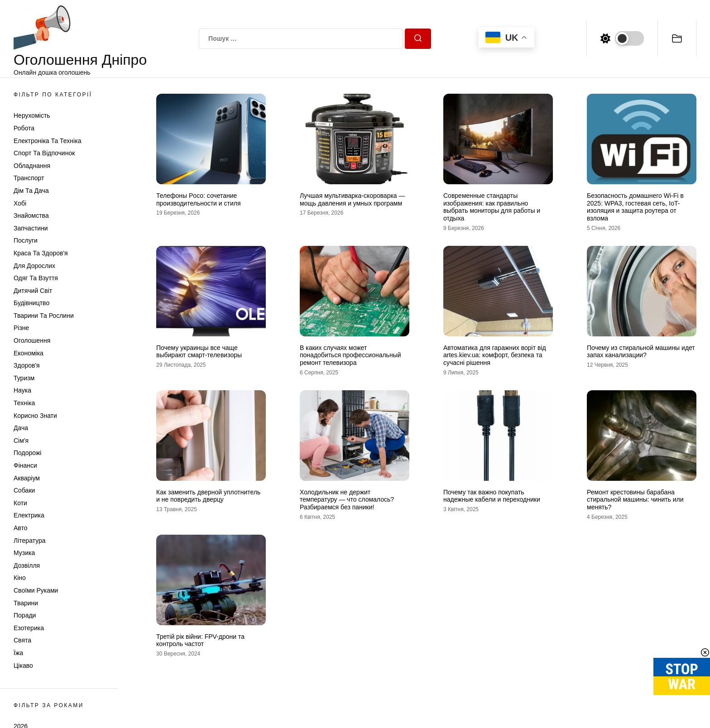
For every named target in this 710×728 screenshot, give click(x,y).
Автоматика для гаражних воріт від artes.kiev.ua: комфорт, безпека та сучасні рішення (495, 355)
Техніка (24, 403)
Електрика (29, 515)
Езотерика (29, 628)
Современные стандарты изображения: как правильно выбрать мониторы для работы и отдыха (492, 207)
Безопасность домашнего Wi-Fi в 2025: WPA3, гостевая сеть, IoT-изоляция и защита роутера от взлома (635, 207)
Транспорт (29, 178)
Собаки (24, 490)
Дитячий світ (33, 291)
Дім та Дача (31, 191)
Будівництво (31, 303)
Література (30, 541)
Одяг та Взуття (36, 278)
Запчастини (31, 228)
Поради (25, 615)
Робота (24, 128)
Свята (22, 640)
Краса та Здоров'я (41, 253)
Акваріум (27, 478)
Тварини (26, 603)
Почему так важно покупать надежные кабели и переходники (492, 496)
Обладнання (32, 166)
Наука (22, 390)
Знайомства (31, 216)
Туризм (24, 378)
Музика (24, 553)
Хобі (20, 203)
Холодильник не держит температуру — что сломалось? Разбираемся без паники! (347, 500)
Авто (21, 528)
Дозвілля (27, 565)
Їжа (18, 653)
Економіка (29, 353)
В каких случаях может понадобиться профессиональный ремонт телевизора (350, 355)
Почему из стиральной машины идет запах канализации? (641, 352)
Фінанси (25, 465)
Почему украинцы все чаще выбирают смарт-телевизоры (199, 352)
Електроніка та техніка (47, 141)
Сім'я (21, 441)
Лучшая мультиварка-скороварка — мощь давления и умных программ (353, 199)
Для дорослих (34, 266)
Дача (21, 428)
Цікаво (23, 666)
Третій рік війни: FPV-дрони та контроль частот (200, 640)
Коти (20, 503)
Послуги (26, 240)
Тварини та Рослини (44, 316)
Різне (21, 328)
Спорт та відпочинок (44, 153)
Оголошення (32, 340)
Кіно (20, 578)
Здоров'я (27, 365)
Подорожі (27, 453)
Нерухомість (32, 115)
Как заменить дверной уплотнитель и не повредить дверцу (208, 496)
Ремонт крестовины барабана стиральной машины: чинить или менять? (635, 500)
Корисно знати (35, 416)
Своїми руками (36, 590)
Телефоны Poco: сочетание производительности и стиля (199, 199)
